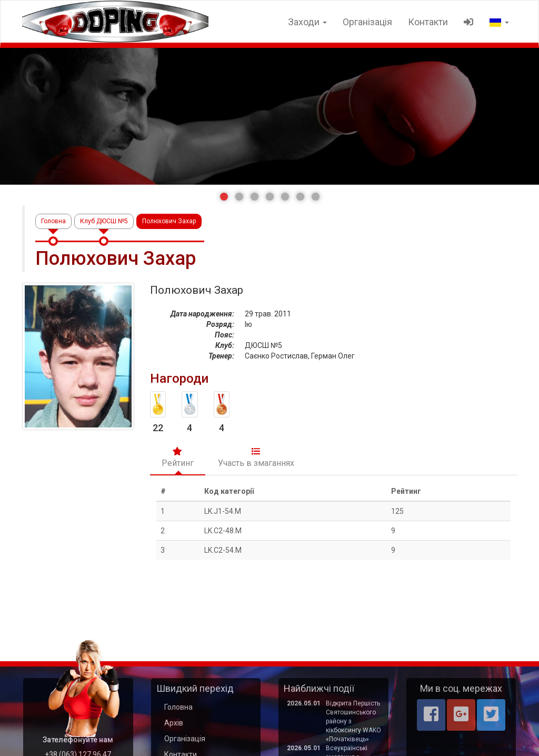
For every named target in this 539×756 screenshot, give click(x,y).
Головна (53, 221)
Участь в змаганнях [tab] (256, 457)
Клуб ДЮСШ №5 (104, 221)
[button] (224, 197)
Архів (174, 723)
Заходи (307, 22)
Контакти (428, 22)
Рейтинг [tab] (178, 457)
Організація (367, 22)
